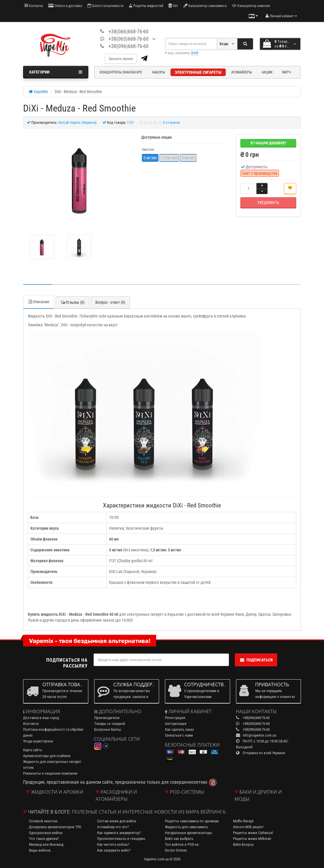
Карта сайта (32, 750)
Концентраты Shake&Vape (121, 72)
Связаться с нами (179, 735)
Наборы (158, 72)
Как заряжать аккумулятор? (119, 833)
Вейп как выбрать (179, 839)
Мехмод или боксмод (46, 844)
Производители (107, 718)
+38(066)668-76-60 (129, 31)
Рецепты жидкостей (146, 6)
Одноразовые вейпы (46, 833)
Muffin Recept (243, 821)
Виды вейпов (40, 850)
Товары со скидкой (110, 724)
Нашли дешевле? (268, 143)
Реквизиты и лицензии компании (50, 773)
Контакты (34, 6)
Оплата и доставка (65, 6)
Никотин (148, 150)
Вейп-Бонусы (243, 844)
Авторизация (176, 724)
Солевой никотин (43, 821)
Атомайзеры (242, 72)
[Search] (245, 44)
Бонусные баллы (108, 729)
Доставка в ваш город (41, 718)
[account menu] (281, 16)
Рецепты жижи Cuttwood (253, 833)
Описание (39, 302)
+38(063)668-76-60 (129, 39)
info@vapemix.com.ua (259, 735)
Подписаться (256, 660)
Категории (56, 72)
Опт (173, 6)
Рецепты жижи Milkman (252, 839)
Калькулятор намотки (251, 6)
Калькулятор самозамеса (205, 6)
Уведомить (268, 203)
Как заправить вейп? (114, 850)
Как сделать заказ (179, 729)
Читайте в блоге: (49, 812)
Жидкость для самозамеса (186, 827)
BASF (195, 53)
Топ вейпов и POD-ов (182, 844)
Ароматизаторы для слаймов (47, 756)
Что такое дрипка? (44, 839)
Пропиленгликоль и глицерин (121, 839)
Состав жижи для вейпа (117, 821)
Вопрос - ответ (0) (110, 302)
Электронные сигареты (198, 72)
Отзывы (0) (72, 302)
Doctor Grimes (176, 850)
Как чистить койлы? (113, 844)
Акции (267, 72)
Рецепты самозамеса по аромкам (192, 821)
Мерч (286, 72)
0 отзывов (171, 122)
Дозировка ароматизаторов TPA (55, 827)
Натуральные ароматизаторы (188, 833)
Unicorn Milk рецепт (248, 827)
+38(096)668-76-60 (129, 46)
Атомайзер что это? (113, 827)
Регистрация (175, 718)
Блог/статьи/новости (105, 6)
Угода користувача (38, 741)
